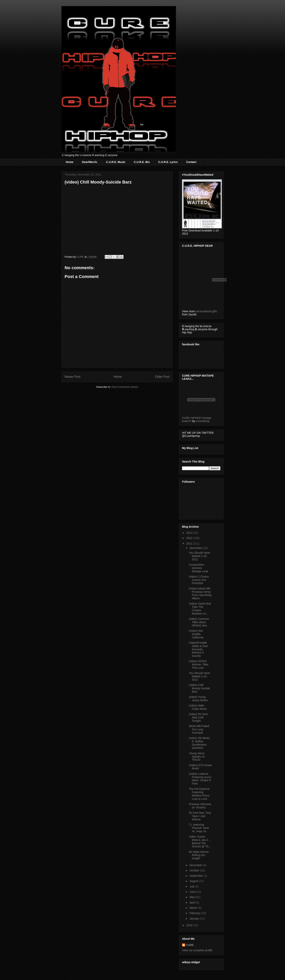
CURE (190, 945)
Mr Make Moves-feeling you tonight (199, 855)
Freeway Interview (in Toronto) (200, 806)
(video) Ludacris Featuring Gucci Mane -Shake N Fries (200, 779)
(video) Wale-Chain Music (198, 707)
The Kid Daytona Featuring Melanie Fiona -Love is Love (200, 794)
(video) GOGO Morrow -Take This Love (199, 664)
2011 (190, 544)
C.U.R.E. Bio (142, 162)
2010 (190, 925)
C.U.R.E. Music (116, 162)
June (193, 892)
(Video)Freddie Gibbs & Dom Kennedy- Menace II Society (198, 649)
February (195, 913)
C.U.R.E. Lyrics (168, 162)
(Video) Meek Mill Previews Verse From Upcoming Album (200, 593)
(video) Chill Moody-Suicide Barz (199, 688)
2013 (190, 533)
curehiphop (203, 421)
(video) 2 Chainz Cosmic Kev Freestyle (199, 580)
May (192, 897)
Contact (191, 162)
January (195, 919)
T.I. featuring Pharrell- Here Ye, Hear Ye (199, 828)
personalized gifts (206, 311)
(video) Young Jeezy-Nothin (198, 699)
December (196, 548)
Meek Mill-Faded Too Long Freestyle (199, 729)
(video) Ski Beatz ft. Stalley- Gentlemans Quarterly (199, 743)
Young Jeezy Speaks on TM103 (197, 757)
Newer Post (73, 377)
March (194, 908)
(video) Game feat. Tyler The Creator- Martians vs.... (200, 608)
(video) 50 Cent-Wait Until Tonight (199, 717)
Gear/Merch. (90, 162)
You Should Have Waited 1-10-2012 (199, 556)
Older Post (162, 377)
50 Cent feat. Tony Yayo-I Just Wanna (200, 816)
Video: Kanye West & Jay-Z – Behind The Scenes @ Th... (200, 841)
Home (70, 162)
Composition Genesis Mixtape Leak (198, 568)
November (196, 865)
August (194, 881)
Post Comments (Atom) (125, 387)
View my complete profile (197, 950)
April (193, 903)
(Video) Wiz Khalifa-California (196, 634)
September (197, 876)
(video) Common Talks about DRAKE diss (199, 622)
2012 (190, 538)
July (192, 886)
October (195, 870)
